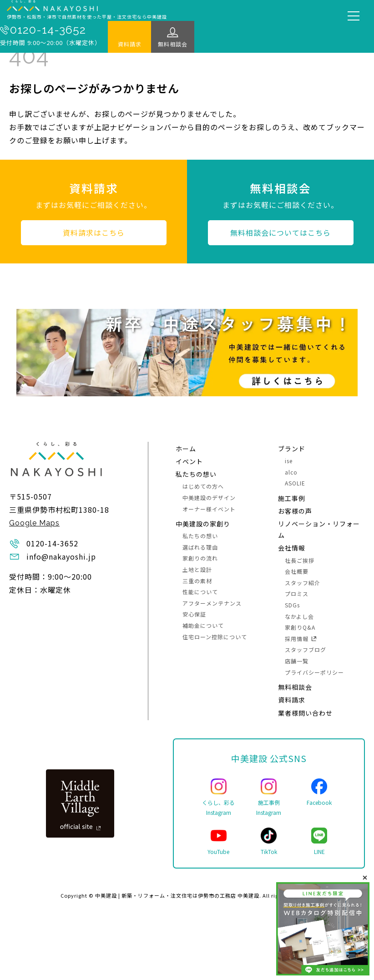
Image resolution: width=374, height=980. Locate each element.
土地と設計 (197, 569)
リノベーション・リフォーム (319, 529)
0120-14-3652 (48, 30)
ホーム (186, 449)
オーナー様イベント (209, 509)
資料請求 (130, 44)
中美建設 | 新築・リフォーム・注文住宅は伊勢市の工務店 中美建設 (177, 895)
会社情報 (292, 548)
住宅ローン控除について (215, 637)
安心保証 (194, 614)
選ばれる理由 (200, 547)
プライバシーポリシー (314, 672)
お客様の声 (295, 511)
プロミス (297, 594)
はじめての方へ (203, 486)
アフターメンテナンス (212, 603)
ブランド (292, 449)
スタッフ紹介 (303, 583)
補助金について (203, 625)
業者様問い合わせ (305, 713)
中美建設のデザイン (209, 498)
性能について (200, 592)
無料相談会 (173, 44)
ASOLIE (295, 483)
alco (291, 472)
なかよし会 (299, 616)
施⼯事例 (292, 498)
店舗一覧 (297, 661)
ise (289, 461)
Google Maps (34, 523)
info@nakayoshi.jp (61, 556)
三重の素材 (197, 581)
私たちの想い (196, 474)
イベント (189, 461)
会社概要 (297, 571)
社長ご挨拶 (300, 560)
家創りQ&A (300, 627)
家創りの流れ (200, 558)
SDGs (292, 605)
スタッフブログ (306, 649)
